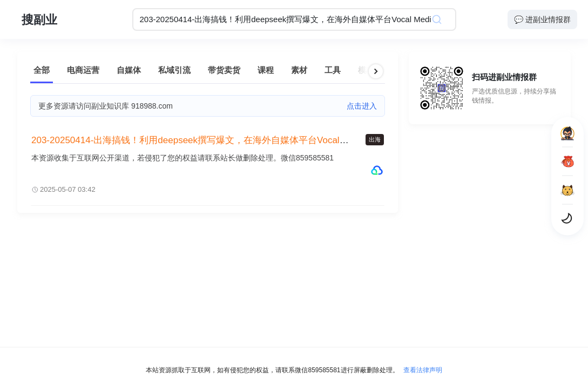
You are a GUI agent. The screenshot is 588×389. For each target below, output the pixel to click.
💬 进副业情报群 (542, 19)
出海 (375, 139)
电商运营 (83, 70)
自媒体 (129, 70)
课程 (266, 70)
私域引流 (174, 70)
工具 (333, 70)
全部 (42, 70)
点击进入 (362, 106)
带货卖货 (224, 70)
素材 (299, 70)
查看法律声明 (423, 370)
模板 (366, 70)
